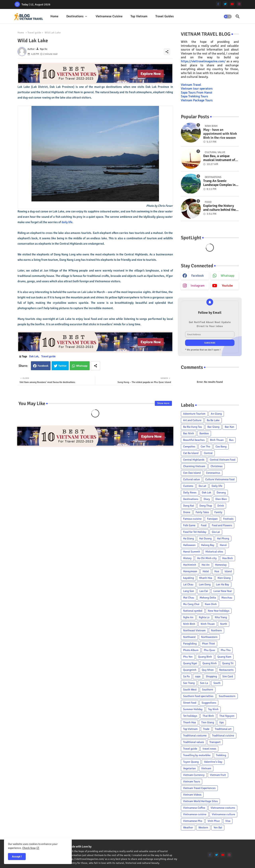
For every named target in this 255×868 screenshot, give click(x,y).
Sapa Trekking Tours (194, 96)
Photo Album (191, 650)
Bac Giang (213, 427)
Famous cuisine (192, 519)
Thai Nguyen (227, 716)
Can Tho (205, 447)
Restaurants (226, 670)
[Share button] (95, 366)
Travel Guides (165, 16)
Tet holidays (190, 716)
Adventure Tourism (194, 414)
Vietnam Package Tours (197, 100)
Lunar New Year (223, 591)
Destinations (75, 16)
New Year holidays (219, 611)
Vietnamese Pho (193, 821)
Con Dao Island (192, 473)
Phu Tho (226, 650)
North (224, 624)
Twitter (62, 366)
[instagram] (239, 4)
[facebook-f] (218, 4)
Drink (221, 506)
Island (228, 571)
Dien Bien (221, 499)
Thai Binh (208, 716)
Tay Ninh (213, 709)
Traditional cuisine (223, 736)
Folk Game (189, 525)
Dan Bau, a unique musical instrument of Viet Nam (219, 158)
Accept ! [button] (17, 857)
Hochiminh (190, 565)
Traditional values (194, 742)
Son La (204, 683)
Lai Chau (188, 584)
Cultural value (191, 479)
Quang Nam (224, 657)
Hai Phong (223, 538)
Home (54, 16)
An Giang (216, 414)
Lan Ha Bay (223, 584)
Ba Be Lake (213, 420)
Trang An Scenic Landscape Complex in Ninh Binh (219, 183)
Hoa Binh (228, 558)
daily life (67, 222)
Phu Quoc (210, 650)
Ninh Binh (189, 624)
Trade (206, 729)
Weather (188, 827)
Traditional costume (195, 736)
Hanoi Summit (192, 552)
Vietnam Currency (194, 775)
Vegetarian (189, 768)
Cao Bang (221, 447)
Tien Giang (208, 722)
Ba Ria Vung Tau (193, 427)
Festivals (228, 519)
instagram (198, 286)
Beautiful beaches (194, 440)
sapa (198, 676)
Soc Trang (189, 683)
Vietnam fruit (218, 775)
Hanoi (223, 545)
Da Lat (202, 486)
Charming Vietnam (194, 466)
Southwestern (227, 696)
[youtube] (232, 4)
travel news (209, 749)
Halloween (189, 545)
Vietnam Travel (191, 85)
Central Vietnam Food (223, 460)
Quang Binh (205, 657)
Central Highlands (194, 460)
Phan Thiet (208, 644)
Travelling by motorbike (197, 755)
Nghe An (188, 617)
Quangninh (190, 670)
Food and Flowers (222, 525)
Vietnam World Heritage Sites (200, 801)
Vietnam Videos (192, 795)
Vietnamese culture (223, 814)
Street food (190, 703)
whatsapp (228, 276)
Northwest (189, 637)
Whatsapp (82, 366)
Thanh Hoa (189, 722)
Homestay (221, 565)
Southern (208, 690)
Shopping (211, 676)
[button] (228, 17)
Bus (231, 440)
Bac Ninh (189, 433)
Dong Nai (189, 506)
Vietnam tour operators (197, 89)
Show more (163, 403)
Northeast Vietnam (194, 630)
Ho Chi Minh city (207, 558)
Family (218, 512)
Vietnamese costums (223, 808)
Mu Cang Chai (191, 604)
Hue (217, 571)
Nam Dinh (211, 604)
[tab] (54, 16)
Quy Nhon (208, 670)
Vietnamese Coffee (194, 808)
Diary (207, 499)
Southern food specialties (198, 696)
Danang (221, 493)
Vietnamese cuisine (109, 16)
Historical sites (214, 552)
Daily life (217, 486)
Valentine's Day (213, 762)
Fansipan (212, 519)
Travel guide (34, 33)
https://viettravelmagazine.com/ (203, 61)
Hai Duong (205, 538)
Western (203, 827)
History (187, 558)
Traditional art (223, 729)
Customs (188, 486)
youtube (227, 286)
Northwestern (209, 637)
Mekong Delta (208, 598)
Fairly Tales (202, 512)
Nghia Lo (204, 617)
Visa (228, 821)
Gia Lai (216, 532)
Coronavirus (213, 473)
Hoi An (206, 565)
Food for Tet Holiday (195, 532)
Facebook (43, 366)
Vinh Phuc (214, 821)
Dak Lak (34, 356)
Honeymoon (190, 571)
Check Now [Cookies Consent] (29, 848)
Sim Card (228, 676)
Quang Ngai (190, 663)
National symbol (193, 611)
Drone (187, 512)
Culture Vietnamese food (220, 479)
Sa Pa (186, 676)
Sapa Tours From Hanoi (197, 93)
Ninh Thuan (208, 624)
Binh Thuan (217, 440)
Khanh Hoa (206, 578)
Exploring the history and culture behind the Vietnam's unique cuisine (219, 208)
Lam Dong (205, 584)
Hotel (206, 571)
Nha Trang (221, 617)
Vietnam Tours (192, 782)
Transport (215, 742)
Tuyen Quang (191, 762)
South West (190, 690)
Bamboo (204, 433)
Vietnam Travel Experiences (199, 788)
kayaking (188, 578)
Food (204, 525)
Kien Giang (224, 578)
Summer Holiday (193, 709)
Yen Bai (218, 827)
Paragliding (190, 644)
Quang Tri (228, 663)
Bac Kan (229, 427)
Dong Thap (206, 506)
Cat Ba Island (191, 453)
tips (222, 722)
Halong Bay (208, 545)
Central (208, 453)
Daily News (190, 493)
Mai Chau (189, 598)
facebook (198, 276)
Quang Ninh (210, 663)
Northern (216, 630)
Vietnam (206, 768)
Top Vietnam (139, 16)
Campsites (189, 447)
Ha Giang (188, 538)
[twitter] (225, 4)
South (217, 683)
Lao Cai (204, 591)
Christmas (217, 466)
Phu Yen (188, 657)
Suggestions (209, 703)
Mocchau (227, 598)
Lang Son (189, 591)
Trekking (221, 755)
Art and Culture (192, 420)
